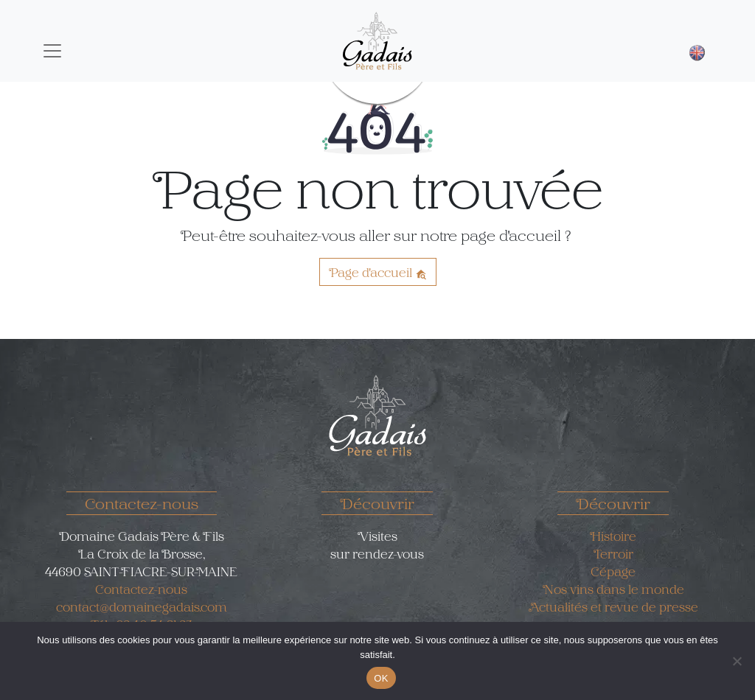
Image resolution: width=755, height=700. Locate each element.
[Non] (737, 661)
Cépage (613, 571)
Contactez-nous (141, 589)
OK (381, 678)
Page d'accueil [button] (378, 272)
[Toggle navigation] (52, 51)
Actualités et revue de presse (613, 606)
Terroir (613, 553)
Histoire (613, 536)
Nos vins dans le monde (613, 589)
